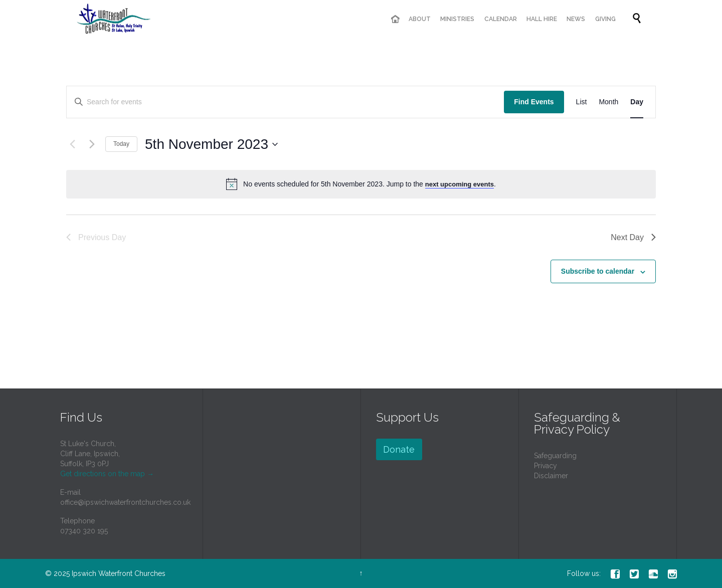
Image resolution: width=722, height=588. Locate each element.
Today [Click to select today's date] (121, 144)
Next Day (633, 237)
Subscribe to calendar (598, 271)
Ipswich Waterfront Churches (119, 573)
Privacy (546, 466)
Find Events (534, 102)
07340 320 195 (84, 531)
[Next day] (92, 144)
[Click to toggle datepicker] (211, 144)
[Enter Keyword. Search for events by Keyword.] (285, 102)
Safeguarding (555, 456)
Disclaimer (551, 476)
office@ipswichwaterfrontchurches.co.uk (125, 502)
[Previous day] (72, 144)
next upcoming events (460, 184)
